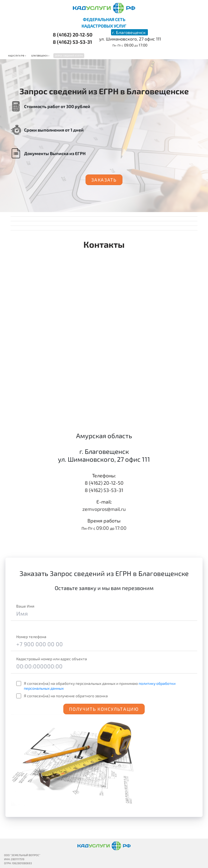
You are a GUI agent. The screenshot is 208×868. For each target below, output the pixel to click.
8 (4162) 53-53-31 (72, 42)
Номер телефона (31, 637)
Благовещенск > (40, 56)
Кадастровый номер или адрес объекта (52, 659)
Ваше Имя (25, 606)
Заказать (104, 180)
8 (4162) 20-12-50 (73, 35)
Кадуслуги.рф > (17, 56)
